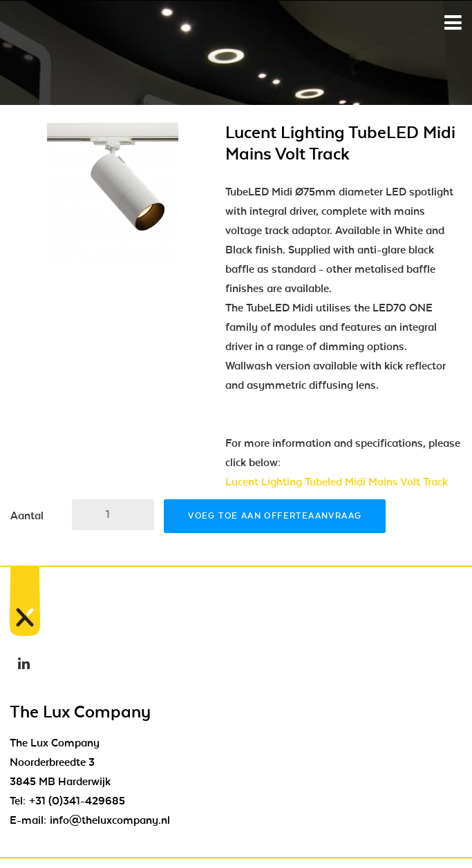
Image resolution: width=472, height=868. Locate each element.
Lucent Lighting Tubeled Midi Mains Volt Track (337, 482)
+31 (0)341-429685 (77, 801)
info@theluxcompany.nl (110, 820)
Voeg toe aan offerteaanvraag (275, 516)
